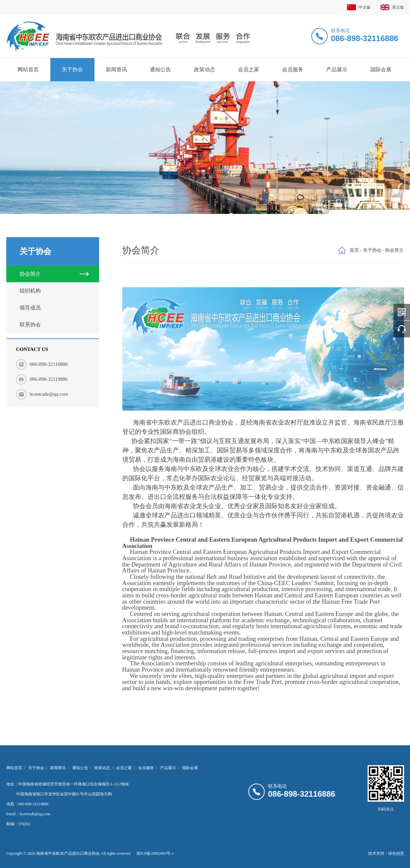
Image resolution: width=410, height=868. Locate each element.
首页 (354, 250)
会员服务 (293, 69)
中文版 (359, 7)
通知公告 (160, 69)
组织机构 (30, 291)
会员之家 (249, 69)
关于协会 (72, 69)
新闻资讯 (116, 69)
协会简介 (30, 274)
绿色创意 (396, 853)
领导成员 (30, 308)
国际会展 (381, 69)
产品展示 (337, 69)
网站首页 (28, 69)
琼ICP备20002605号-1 (155, 853)
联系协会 (30, 325)
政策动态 (205, 69)
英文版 (392, 7)
